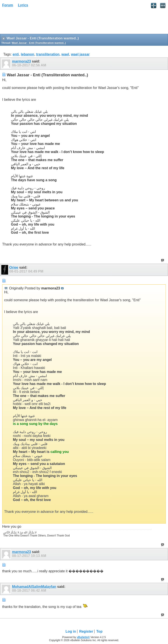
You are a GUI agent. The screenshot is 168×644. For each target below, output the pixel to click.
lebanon (27, 54)
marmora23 (21, 61)
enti (16, 54)
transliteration (48, 54)
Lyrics (23, 5)
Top (99, 631)
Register (86, 631)
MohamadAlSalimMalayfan (34, 587)
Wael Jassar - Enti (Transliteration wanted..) (39, 43)
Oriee (14, 267)
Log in (71, 631)
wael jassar (80, 54)
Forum (8, 5)
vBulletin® (83, 637)
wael (65, 54)
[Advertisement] (35, 22)
